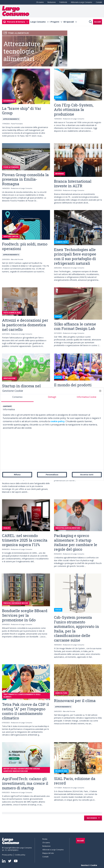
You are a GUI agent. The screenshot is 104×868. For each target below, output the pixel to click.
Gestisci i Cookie (89, 865)
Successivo (92, 818)
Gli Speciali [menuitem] (69, 22)
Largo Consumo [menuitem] (38, 22)
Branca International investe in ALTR (73, 184)
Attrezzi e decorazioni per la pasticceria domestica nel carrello (25, 325)
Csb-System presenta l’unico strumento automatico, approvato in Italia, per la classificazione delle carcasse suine (77, 629)
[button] (100, 391)
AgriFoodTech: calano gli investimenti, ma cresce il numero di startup (25, 783)
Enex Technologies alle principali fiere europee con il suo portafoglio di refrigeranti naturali (75, 256)
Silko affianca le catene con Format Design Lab (75, 326)
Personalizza (52, 475)
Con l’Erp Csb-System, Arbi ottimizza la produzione (74, 110)
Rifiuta (17, 475)
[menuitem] (39, 2)
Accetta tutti (87, 475)
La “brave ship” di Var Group (22, 111)
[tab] (17, 398)
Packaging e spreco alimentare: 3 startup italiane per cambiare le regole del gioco (76, 542)
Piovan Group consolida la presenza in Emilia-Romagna (25, 179)
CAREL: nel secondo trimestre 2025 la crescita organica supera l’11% (25, 540)
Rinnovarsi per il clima (75, 701)
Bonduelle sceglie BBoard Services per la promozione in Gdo (25, 615)
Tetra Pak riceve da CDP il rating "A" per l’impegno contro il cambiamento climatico (25, 711)
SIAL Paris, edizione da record (75, 781)
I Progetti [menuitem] (55, 22)
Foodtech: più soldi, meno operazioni (25, 246)
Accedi (97, 22)
